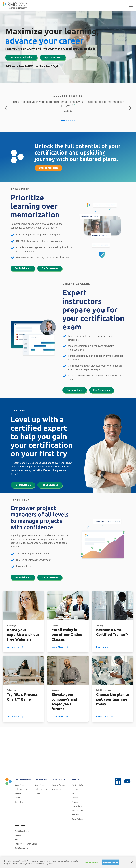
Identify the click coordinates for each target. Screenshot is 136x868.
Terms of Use (77, 806)
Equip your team (53, 57)
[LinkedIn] (127, 781)
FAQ (73, 793)
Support (75, 798)
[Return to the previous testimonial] (6, 108)
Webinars (19, 793)
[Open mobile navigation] (131, 5)
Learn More (15, 647)
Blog (17, 840)
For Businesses (50, 268)
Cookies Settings (91, 862)
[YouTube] (118, 781)
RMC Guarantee (78, 811)
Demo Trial (19, 802)
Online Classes (21, 789)
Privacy (75, 802)
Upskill (17, 798)
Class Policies (77, 819)
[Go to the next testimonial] (130, 108)
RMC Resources (21, 848)
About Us (76, 815)
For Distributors (78, 785)
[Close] (132, 862)
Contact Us (76, 789)
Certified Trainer (58, 789)
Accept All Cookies (111, 862)
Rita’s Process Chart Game (26, 844)
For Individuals (23, 268)
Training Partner (58, 785)
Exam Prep (19, 785)
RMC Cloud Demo (22, 831)
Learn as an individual (21, 57)
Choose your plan (48, 168)
